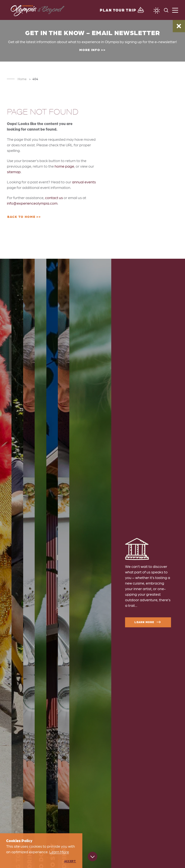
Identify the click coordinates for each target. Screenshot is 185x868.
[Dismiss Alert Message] (179, 26)
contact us (54, 198)
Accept (70, 861)
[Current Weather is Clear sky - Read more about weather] (157, 11)
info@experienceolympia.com (32, 203)
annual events (84, 182)
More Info (90, 50)
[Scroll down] (92, 857)
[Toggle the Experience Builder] (122, 10)
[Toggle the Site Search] (166, 10)
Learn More (148, 622)
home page (64, 166)
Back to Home (21, 217)
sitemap (14, 172)
